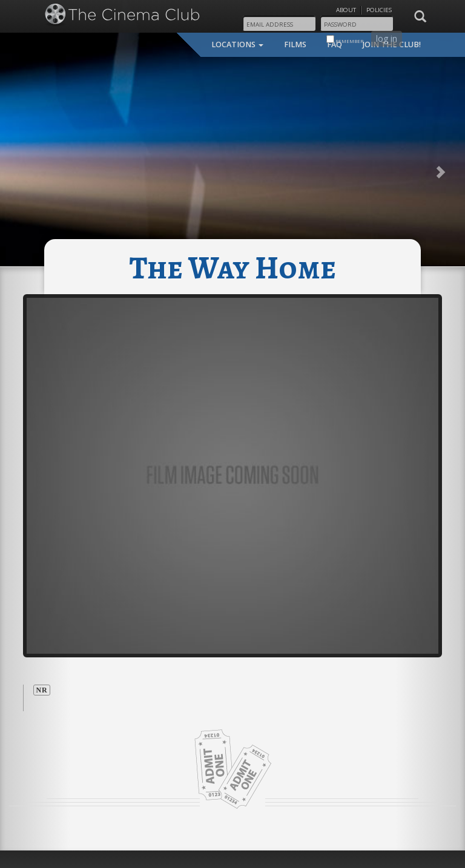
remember (345, 40)
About (346, 10)
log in (387, 38)
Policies (379, 10)
